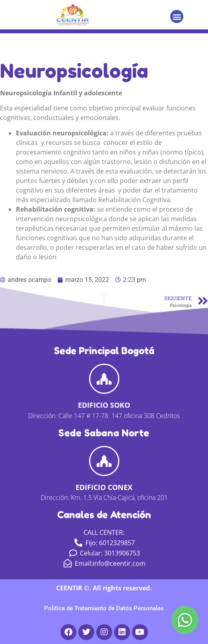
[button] (177, 16)
